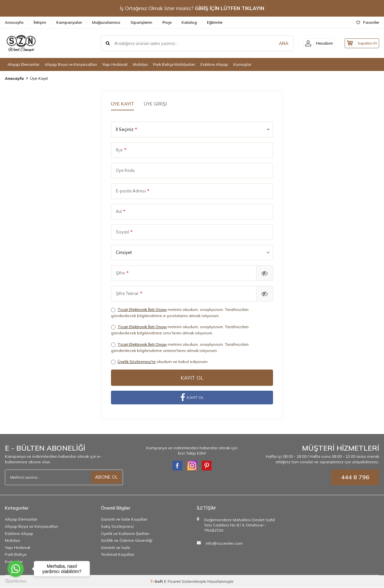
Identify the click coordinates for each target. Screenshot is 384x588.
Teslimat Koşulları (118, 555)
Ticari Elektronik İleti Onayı (142, 309)
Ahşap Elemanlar (23, 64)
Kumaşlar (242, 64)
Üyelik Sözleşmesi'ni (137, 362)
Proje (167, 22)
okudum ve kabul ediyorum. (160, 362)
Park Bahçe (16, 555)
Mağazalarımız (106, 22)
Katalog (189, 22)
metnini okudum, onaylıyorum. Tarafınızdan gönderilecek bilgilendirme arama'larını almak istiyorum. (180, 347)
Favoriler (368, 22)
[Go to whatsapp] (16, 569)
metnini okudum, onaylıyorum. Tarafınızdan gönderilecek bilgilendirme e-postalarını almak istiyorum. (180, 313)
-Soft (157, 582)
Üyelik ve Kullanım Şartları (125, 534)
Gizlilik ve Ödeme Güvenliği (127, 541)
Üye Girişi (155, 104)
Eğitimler (215, 22)
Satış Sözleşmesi (117, 527)
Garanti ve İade (116, 548)
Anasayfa (14, 22)
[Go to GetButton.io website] (16, 581)
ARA (277, 43)
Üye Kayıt (123, 104)
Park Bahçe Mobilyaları (174, 64)
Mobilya (140, 64)
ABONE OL (106, 477)
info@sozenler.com (224, 544)
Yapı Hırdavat (115, 64)
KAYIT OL (192, 398)
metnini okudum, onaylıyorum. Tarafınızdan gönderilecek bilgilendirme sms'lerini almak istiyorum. (180, 330)
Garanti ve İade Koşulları (124, 520)
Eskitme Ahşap (214, 64)
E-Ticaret (172, 582)
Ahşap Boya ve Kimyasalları (71, 64)
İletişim (40, 22)
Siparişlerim (141, 22)
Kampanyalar (69, 22)
